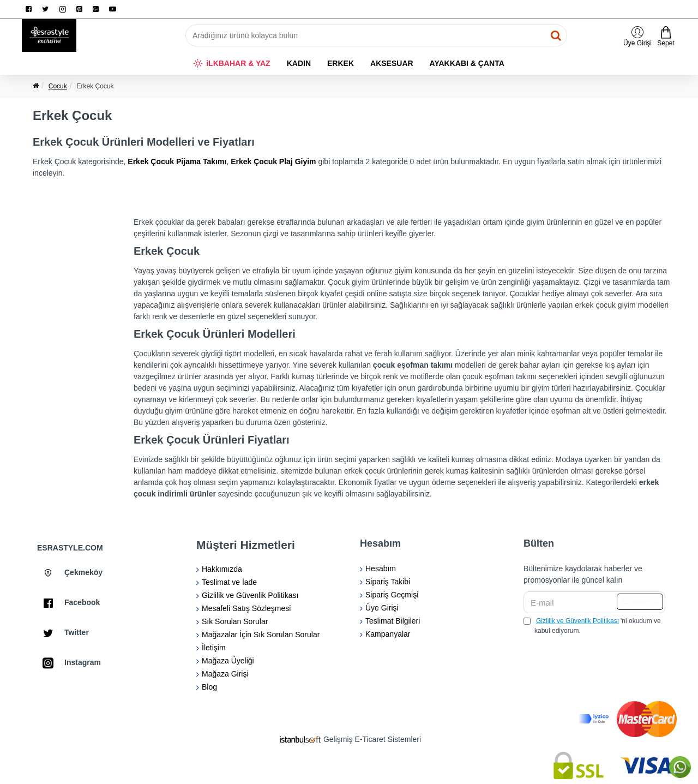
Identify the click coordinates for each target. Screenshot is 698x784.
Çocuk (58, 86)
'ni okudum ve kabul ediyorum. (592, 625)
